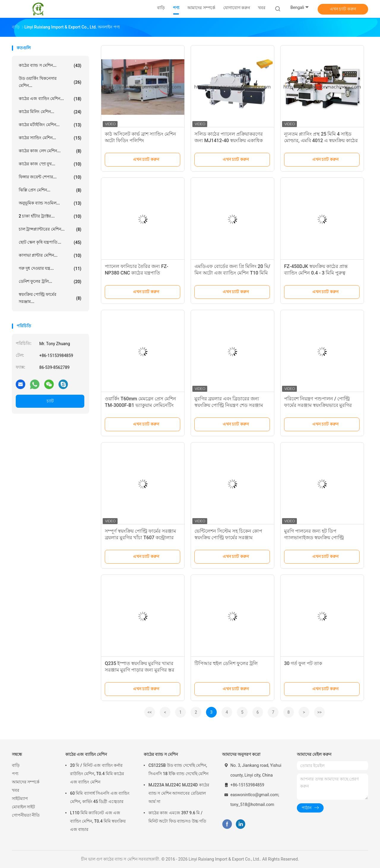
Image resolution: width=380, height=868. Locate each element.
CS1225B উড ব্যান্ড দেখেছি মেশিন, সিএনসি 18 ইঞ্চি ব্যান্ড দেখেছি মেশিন (178, 769)
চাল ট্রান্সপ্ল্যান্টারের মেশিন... (50, 229)
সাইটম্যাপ (20, 799)
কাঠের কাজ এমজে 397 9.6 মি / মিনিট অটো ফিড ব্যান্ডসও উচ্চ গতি (177, 817)
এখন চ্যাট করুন (343, 9)
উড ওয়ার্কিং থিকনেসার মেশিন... (50, 82)
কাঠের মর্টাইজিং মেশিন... (50, 125)
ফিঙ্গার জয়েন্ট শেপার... (50, 177)
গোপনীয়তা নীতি (26, 815)
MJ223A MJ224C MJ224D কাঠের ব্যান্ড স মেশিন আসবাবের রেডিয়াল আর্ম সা (179, 793)
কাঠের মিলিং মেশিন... (50, 112)
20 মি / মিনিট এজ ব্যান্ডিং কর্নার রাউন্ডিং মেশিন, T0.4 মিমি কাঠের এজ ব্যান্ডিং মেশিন (97, 774)
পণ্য (15, 774)
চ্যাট (50, 401)
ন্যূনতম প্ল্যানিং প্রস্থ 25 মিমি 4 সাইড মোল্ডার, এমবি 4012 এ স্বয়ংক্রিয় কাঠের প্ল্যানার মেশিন (321, 141)
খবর (16, 790)
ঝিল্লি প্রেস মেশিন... (50, 190)
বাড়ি (16, 765)
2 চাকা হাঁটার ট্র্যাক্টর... (50, 216)
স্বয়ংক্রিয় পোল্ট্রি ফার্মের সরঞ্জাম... (50, 298)
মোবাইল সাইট (23, 807)
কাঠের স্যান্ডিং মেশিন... (50, 138)
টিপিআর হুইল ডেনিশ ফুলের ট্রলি (226, 663)
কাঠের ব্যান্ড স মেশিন (161, 754)
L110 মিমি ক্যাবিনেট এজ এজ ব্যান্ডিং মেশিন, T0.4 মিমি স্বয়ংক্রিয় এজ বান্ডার (98, 821)
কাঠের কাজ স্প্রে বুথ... (50, 164)
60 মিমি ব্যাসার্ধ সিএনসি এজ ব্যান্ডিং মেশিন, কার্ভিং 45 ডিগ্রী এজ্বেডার (100, 797)
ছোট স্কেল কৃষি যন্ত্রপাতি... (50, 242)
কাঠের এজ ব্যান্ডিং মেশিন (86, 754)
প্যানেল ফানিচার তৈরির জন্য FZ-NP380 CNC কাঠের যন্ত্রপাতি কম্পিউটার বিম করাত (137, 273)
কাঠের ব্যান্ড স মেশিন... (50, 66)
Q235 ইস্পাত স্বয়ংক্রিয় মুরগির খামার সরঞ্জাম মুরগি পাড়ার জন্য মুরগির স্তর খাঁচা (140, 670)
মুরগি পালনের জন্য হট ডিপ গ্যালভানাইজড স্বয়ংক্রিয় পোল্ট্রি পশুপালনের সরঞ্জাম (314, 538)
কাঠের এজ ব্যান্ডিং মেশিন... (50, 99)
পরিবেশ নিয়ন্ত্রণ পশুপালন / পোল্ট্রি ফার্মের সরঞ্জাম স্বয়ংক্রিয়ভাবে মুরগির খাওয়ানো (318, 405)
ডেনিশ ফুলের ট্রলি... (50, 282)
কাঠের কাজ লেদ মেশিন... (50, 151)
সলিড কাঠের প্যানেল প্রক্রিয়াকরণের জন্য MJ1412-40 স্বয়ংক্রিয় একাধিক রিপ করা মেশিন (229, 141)
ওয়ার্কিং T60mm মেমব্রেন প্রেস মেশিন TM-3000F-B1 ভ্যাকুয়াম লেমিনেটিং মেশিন (140, 405)
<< (150, 712)
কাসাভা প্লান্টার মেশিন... (50, 256)
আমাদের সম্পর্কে (26, 782)
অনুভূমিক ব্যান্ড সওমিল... (50, 203)
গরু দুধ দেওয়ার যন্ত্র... (50, 269)
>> (320, 712)
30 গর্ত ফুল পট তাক (303, 663)
